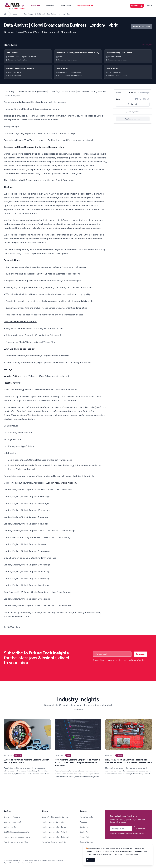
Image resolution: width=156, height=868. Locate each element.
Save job (133, 104)
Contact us (84, 827)
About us (83, 822)
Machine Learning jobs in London (54, 827)
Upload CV (137, 6)
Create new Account (12, 817)
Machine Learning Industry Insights (17, 837)
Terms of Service (86, 842)
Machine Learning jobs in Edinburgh (56, 837)
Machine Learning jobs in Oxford (54, 832)
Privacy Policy (85, 837)
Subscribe (141, 829)
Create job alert (133, 112)
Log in (149, 6)
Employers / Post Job (85, 6)
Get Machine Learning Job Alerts (16, 832)
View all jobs (147, 45)
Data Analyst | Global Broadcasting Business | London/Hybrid (47, 14)
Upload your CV (10, 827)
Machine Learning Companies (53, 822)
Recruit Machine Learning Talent (16, 842)
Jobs (15, 14)
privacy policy (123, 660)
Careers (119, 755)
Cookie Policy (85, 832)
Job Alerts (50, 6)
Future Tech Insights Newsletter (54, 842)
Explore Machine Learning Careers (55, 817)
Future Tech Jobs (87, 817)
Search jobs (35, 6)
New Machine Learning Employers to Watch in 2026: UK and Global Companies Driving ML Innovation (78, 763)
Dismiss (90, 860)
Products (18, 755)
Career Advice (65, 6)
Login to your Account (12, 822)
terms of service (138, 660)
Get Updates (140, 654)
